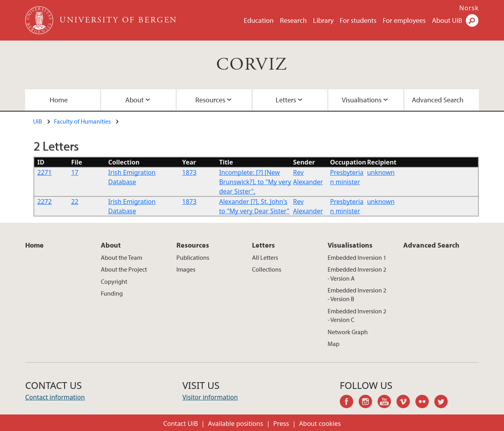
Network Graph (348, 332)
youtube (387, 403)
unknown (381, 172)
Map (334, 344)
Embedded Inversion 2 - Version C (357, 315)
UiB (38, 121)
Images (186, 269)
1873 (190, 172)
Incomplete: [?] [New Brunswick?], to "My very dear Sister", (255, 182)
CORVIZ (252, 65)
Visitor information (210, 397)
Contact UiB (180, 424)
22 (75, 202)
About (134, 100)
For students (358, 20)
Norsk (469, 8)
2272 (45, 202)
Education (259, 20)
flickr (425, 403)
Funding (112, 293)
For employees (404, 20)
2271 (45, 172)
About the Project (124, 269)
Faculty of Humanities (82, 121)
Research (293, 20)
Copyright (114, 281)
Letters (286, 100)
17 (75, 172)
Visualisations (362, 100)
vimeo (406, 403)
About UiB (447, 20)
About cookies (320, 424)
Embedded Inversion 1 (357, 257)
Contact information (55, 397)
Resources (210, 100)
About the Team (121, 257)
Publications (193, 257)
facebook (349, 403)
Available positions (235, 424)
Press (281, 424)
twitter (444, 403)
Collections (267, 269)
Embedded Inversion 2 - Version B (357, 294)
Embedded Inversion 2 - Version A (357, 274)
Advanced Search (438, 100)
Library (323, 20)
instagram (368, 403)
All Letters (265, 257)
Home (59, 100)
